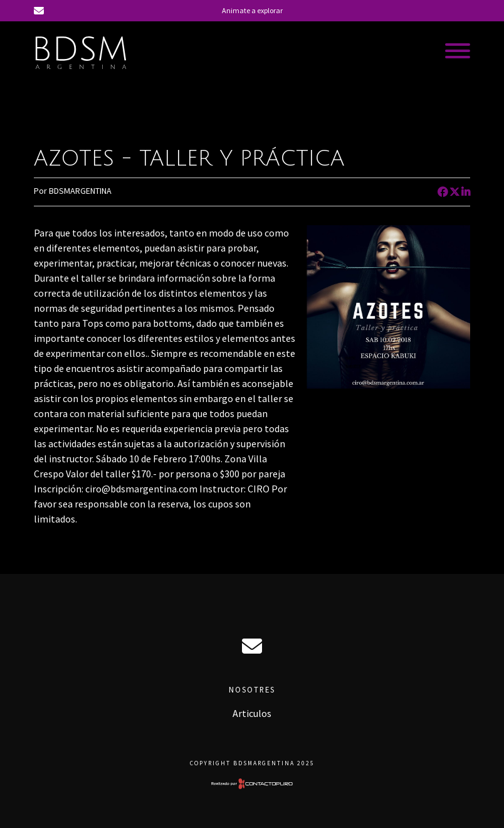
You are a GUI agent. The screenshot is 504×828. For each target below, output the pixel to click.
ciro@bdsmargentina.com (252, 646)
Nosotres (252, 689)
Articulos (252, 713)
